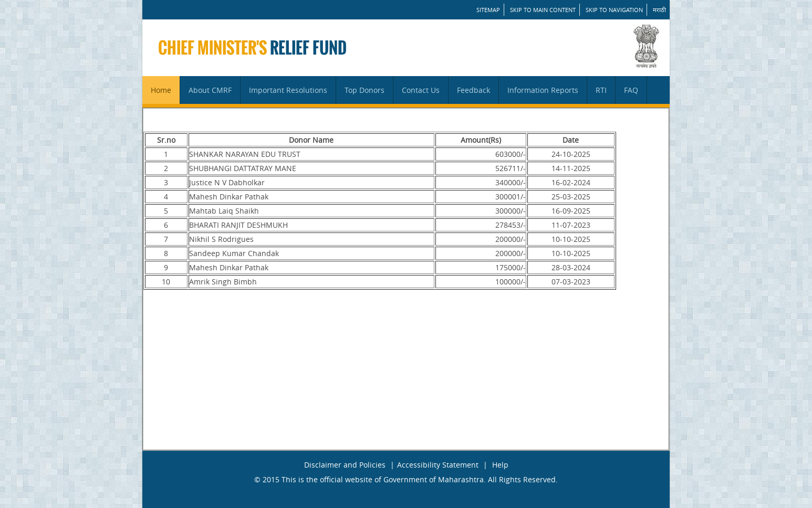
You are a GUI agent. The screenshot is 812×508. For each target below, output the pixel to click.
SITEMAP (488, 10)
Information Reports (543, 90)
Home (161, 90)
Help (500, 465)
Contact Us (421, 90)
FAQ (631, 90)
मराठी (659, 10)
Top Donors (365, 90)
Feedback (473, 90)
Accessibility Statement (438, 465)
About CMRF (210, 90)
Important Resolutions (288, 90)
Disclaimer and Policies (345, 465)
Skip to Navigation (614, 10)
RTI (601, 90)
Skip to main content (543, 10)
